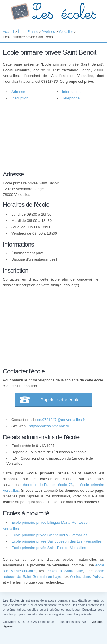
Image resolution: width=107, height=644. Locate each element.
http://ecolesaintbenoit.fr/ (49, 426)
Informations (72, 92)
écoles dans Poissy (87, 577)
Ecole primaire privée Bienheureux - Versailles (49, 535)
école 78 (65, 485)
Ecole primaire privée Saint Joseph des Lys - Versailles (56, 541)
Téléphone (71, 98)
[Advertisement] (51, 139)
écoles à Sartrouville (65, 571)
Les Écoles (53, 11)
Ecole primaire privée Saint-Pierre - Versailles (49, 548)
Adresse (18, 92)
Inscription (20, 98)
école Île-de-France (39, 485)
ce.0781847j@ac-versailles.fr (61, 420)
